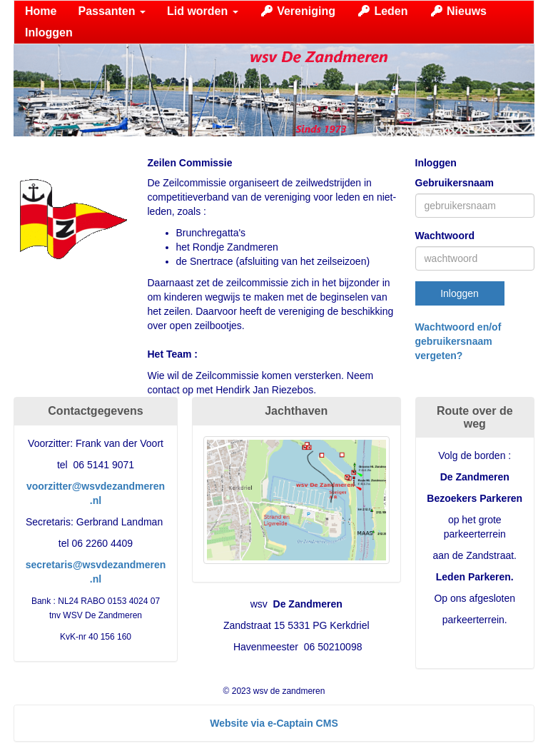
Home (41, 11)
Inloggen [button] (460, 293)
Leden (382, 11)
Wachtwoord (445, 236)
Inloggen (49, 32)
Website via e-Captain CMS (274, 723)
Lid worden (203, 11)
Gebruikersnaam (455, 183)
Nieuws (458, 11)
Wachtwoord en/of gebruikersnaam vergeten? (458, 341)
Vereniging (298, 11)
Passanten (111, 11)
